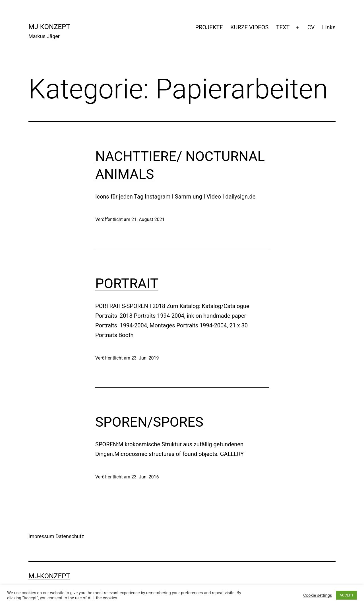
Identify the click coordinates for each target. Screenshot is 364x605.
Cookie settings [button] (318, 595)
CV (311, 27)
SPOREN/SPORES (149, 422)
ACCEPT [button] (347, 595)
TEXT (283, 27)
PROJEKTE (209, 27)
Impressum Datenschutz (56, 536)
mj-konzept (49, 27)
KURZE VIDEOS (249, 27)
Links (329, 27)
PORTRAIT (127, 283)
